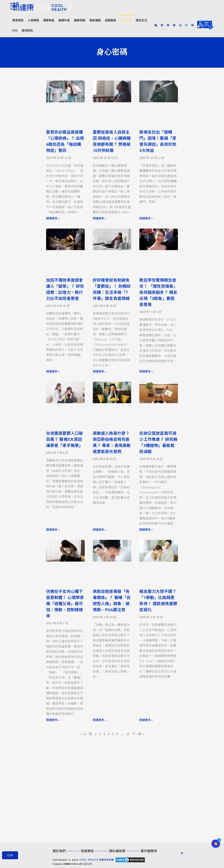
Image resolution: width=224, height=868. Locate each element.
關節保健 (80, 20)
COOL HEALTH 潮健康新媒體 (97, 860)
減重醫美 (110, 20)
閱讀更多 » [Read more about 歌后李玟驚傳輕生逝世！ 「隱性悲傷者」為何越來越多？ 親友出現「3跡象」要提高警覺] (146, 371)
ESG (15, 30)
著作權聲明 (149, 851)
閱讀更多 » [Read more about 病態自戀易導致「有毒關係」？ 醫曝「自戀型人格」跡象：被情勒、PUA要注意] (100, 720)
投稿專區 (87, 851)
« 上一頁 (86, 734)
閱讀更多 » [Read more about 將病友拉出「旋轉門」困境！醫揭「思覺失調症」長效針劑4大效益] (146, 218)
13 (128, 734)
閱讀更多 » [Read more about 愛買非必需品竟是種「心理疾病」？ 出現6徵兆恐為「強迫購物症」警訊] (53, 218)
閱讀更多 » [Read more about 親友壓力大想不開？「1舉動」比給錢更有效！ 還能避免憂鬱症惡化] (146, 720)
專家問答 (18, 20)
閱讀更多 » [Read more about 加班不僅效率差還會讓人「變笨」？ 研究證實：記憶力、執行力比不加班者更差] (53, 371)
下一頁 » (138, 734)
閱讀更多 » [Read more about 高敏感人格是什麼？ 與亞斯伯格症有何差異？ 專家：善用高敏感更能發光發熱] (100, 529)
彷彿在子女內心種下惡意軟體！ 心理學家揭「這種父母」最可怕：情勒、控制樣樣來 (65, 604)
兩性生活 (141, 20)
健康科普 (64, 20)
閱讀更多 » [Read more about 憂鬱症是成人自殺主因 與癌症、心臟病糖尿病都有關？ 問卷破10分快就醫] (100, 218)
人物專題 (33, 20)
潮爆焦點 (49, 20)
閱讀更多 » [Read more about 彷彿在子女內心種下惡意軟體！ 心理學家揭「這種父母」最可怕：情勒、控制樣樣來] (53, 720)
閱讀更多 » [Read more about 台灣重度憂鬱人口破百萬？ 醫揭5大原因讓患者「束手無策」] (53, 529)
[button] (216, 844)
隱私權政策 (117, 851)
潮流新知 (27, 30)
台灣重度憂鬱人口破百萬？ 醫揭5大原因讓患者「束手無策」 (65, 439)
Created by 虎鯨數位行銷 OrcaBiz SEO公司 (72, 864)
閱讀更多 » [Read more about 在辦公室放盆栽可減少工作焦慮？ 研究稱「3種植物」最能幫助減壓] (146, 529)
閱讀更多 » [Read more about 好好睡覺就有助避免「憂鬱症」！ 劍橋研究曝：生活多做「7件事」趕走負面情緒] (100, 371)
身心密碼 (126, 20)
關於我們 (59, 851)
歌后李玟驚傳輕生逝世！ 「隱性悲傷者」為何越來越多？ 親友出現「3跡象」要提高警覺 (158, 292)
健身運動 (95, 20)
